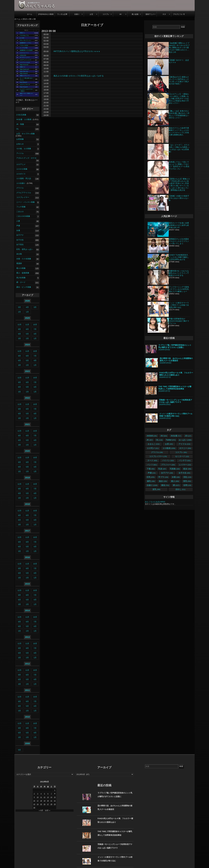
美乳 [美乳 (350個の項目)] (187, 481)
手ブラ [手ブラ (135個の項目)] (163, 477)
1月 (27, 312)
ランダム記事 (62, 14)
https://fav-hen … (25, 71)
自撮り (77, 14)
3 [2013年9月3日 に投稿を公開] (38, 794)
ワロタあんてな (24, 35)
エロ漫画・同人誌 (24, 178)
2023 (27, 371)
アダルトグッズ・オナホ (26, 158)
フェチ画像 (21, 207)
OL (18, 129)
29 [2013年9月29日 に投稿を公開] (55, 804)
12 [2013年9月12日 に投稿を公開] (45, 797)
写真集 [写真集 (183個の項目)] (175, 469)
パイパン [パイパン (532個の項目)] (168, 460)
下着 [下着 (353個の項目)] (151, 469)
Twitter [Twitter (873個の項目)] (171, 440)
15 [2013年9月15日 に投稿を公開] (55, 797)
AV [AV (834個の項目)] (164, 436)
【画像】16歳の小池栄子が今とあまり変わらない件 (179, 198)
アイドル (20, 153)
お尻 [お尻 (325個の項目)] (169, 444)
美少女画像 (21, 278)
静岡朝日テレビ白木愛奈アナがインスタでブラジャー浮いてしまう (179, 241)
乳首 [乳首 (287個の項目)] (162, 469)
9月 (19, 329)
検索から (22, 33)
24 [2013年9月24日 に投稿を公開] (38, 804)
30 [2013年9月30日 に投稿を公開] (34, 808)
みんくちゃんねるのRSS (155, 502)
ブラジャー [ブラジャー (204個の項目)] (168, 465)
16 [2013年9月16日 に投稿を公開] (34, 801)
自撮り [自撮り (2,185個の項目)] (152, 485)
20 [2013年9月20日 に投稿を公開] (48, 801)
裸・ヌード (21, 282)
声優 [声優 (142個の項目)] (152, 473)
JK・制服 (20, 124)
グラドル (20, 188)
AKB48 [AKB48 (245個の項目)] (152, 436)
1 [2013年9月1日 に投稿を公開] (55, 790)
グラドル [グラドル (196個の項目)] (157, 452)
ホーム (30, 14)
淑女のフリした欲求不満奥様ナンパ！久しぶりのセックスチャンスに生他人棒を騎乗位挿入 (179, 131)
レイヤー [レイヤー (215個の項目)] (185, 465)
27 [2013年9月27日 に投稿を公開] (48, 804)
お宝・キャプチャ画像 (25, 133)
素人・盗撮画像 (23, 273)
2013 (25, 19)
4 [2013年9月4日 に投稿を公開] (41, 794)
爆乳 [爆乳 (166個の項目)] (151, 481)
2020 (27, 451)
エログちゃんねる (25, 62)
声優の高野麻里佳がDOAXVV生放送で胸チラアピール (179, 321)
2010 (27, 717)
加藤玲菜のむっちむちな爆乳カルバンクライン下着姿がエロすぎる (179, 273)
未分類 (19, 254)
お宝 (91, 14)
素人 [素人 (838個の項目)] (175, 481)
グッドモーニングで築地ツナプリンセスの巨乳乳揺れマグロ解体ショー (179, 289)
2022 (27, 398)
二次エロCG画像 (23, 216)
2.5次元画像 (21, 115)
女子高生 (20, 245)
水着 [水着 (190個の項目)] (176, 477)
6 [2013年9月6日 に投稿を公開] (48, 794)
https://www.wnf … (25, 69)
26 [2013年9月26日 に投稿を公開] (45, 804)
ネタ (164, 14)
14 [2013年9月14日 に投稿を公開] (51, 797)
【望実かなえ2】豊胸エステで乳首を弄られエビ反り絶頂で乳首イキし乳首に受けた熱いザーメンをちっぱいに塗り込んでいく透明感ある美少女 (179, 184)
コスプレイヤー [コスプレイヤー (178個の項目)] (158, 456)
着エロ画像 (21, 268)
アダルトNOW (24, 45)
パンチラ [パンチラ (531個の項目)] (185, 460)
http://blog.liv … (24, 82)
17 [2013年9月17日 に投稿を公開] (38, 801)
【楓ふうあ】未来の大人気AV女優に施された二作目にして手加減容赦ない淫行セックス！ (179, 114)
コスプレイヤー (23, 197)
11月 (27, 325)
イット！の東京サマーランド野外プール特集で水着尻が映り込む (179, 305)
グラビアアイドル (24, 193)
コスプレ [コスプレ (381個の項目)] (181, 452)
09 (30, 19)
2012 (27, 664)
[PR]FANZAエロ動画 (46, 14)
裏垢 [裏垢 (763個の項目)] (165, 485)
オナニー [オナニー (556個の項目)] (185, 448)
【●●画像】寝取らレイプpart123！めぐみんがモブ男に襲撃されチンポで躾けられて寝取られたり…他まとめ (179, 48)
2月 (19, 312)
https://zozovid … (25, 65)
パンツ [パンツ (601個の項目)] (152, 465)
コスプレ (106, 14)
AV (120, 14)
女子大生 (20, 240)
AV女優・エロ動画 (24, 119)
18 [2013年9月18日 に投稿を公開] (41, 801)
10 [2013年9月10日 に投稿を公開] (38, 797)
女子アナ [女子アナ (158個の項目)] (167, 473)
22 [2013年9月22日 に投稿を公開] (55, 801)
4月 (27, 307)
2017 (27, 531)
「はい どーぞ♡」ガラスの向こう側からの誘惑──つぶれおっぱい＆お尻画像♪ (179, 148)
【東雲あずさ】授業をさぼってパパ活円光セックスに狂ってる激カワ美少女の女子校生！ (179, 80)
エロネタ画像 (22, 169)
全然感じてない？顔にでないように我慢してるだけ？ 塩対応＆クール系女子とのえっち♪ (179, 165)
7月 (35, 329)
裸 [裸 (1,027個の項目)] (176, 485)
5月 (19, 307)
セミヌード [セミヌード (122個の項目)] (182, 456)
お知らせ (20, 144)
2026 (27, 301)
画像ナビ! (23, 67)
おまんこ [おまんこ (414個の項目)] (154, 444)
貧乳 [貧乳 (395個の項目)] (156, 489)
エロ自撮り (21, 183)
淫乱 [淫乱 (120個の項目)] (187, 477)
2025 (27, 318)
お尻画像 (20, 139)
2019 (27, 478)
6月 (19, 334)
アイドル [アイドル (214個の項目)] (184, 444)
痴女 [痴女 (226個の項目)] (163, 481)
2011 (27, 690)
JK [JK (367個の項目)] (150, 440)
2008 (27, 743)
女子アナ (20, 235)
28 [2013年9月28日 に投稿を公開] (51, 804)
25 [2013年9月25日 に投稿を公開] (41, 804)
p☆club (22, 38)
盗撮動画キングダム (26, 43)
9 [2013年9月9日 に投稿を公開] (34, 797)
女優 (18, 230)
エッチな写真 (24, 48)
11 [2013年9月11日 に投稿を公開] (41, 797)
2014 (27, 610)
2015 (27, 584)
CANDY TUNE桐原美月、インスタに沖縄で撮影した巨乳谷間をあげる (179, 257)
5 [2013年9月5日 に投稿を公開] (45, 794)
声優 (18, 226)
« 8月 (41, 810)
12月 (20, 325)
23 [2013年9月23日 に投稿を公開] (34, 804)
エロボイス (21, 174)
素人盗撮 (135, 14)
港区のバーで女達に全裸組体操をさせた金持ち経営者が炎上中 (179, 225)
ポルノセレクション (26, 40)
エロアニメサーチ (25, 85)
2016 (27, 557)
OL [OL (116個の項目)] (159, 440)
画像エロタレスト (25, 76)
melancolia (23, 55)
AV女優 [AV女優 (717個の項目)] (176, 436)
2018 (27, 504)
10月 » (47, 810)
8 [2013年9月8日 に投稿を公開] (55, 794)
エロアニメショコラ (26, 60)
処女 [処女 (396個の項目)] (187, 469)
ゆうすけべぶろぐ (25, 57)
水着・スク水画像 (24, 259)
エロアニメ (21, 164)
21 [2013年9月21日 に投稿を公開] (51, 801)
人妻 (18, 221)
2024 (27, 345)
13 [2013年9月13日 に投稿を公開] (48, 797)
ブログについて (179, 14)
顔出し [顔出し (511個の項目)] (180, 489)
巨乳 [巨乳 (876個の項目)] (151, 477)
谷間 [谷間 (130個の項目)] (187, 485)
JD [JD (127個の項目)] (188, 436)
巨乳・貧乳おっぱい (25, 249)
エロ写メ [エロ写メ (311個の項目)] (153, 448)
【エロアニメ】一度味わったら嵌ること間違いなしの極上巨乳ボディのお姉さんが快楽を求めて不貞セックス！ (179, 99)
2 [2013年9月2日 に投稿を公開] (34, 794)
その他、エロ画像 (24, 149)
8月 (27, 329)
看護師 (19, 263)
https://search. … (25, 73)
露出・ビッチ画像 (24, 287)
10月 (35, 325)
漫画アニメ (150, 14)
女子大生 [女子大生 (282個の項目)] (184, 473)
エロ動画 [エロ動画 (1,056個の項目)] (169, 448)
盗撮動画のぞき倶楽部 (26, 50)
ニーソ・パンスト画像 (25, 202)
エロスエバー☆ (24, 53)
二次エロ (20, 212)
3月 (35, 307)
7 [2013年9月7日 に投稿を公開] (51, 794)
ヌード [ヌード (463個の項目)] (152, 460)
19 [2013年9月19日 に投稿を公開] (45, 801)
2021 (27, 424)
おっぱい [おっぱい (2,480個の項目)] (185, 440)
